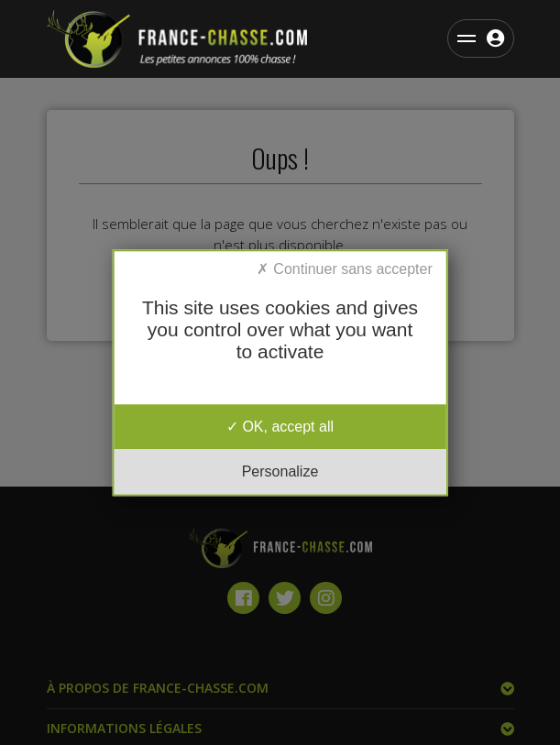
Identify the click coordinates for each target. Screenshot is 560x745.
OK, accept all (280, 427)
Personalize (280, 471)
